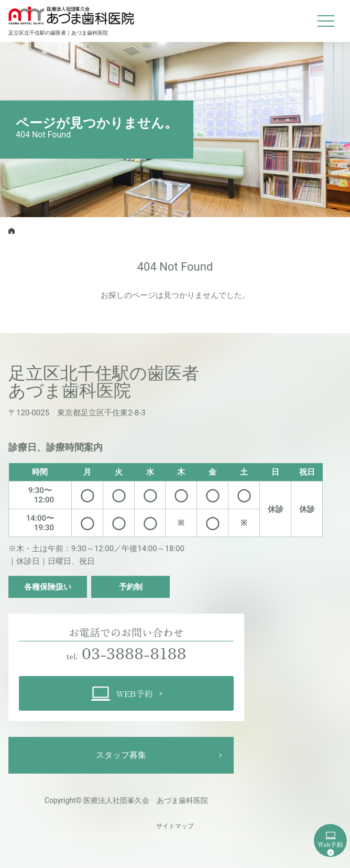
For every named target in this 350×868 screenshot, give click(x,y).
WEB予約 (122, 694)
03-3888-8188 (134, 652)
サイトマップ (175, 826)
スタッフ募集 (121, 755)
